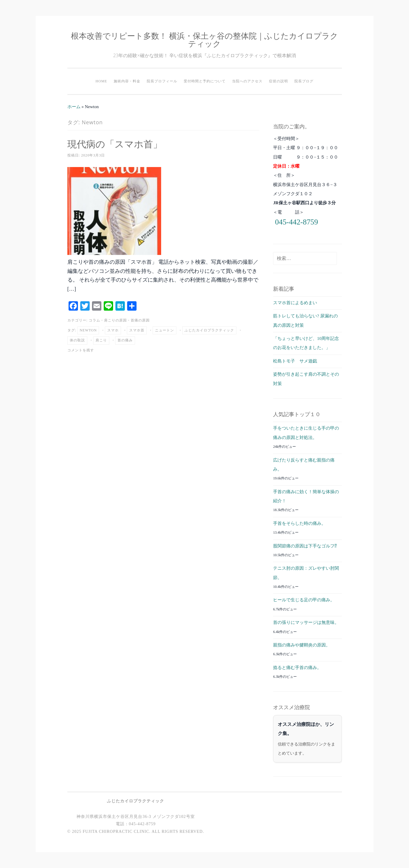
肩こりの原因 (115, 320)
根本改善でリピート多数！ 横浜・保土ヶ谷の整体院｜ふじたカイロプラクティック (205, 40)
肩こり (101, 340)
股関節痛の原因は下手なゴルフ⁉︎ (305, 546)
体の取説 (77, 340)
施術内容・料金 (127, 81)
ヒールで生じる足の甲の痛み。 (304, 600)
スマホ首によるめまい (295, 303)
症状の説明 (278, 81)
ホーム (74, 107)
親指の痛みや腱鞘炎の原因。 (302, 645)
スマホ (113, 330)
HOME (101, 81)
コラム (94, 320)
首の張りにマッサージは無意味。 (306, 622)
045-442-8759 (297, 222)
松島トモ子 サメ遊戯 (295, 361)
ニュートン (165, 330)
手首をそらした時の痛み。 (299, 523)
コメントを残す (81, 350)
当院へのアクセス (247, 81)
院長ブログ (304, 81)
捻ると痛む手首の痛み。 (297, 668)
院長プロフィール (162, 81)
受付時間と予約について (205, 81)
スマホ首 (137, 330)
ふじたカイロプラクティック (209, 330)
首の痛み (125, 340)
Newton (88, 330)
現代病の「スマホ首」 (115, 144)
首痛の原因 (140, 320)
